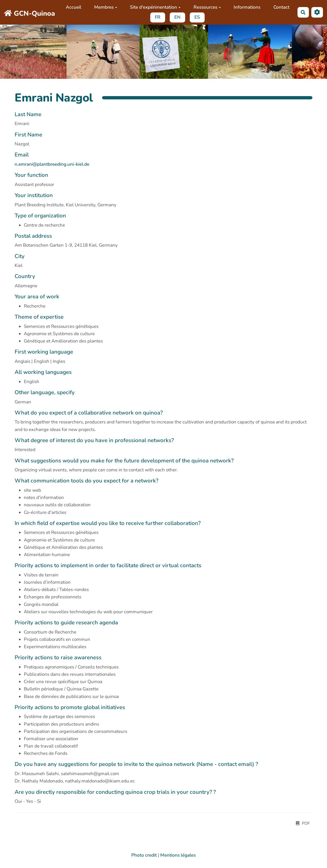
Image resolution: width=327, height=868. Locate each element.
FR (158, 17)
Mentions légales (178, 855)
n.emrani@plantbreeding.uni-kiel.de (52, 164)
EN (177, 17)
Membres (106, 7)
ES (197, 17)
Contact (281, 7)
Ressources (207, 7)
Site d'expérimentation (155, 7)
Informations (247, 7)
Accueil (73, 7)
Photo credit (144, 855)
